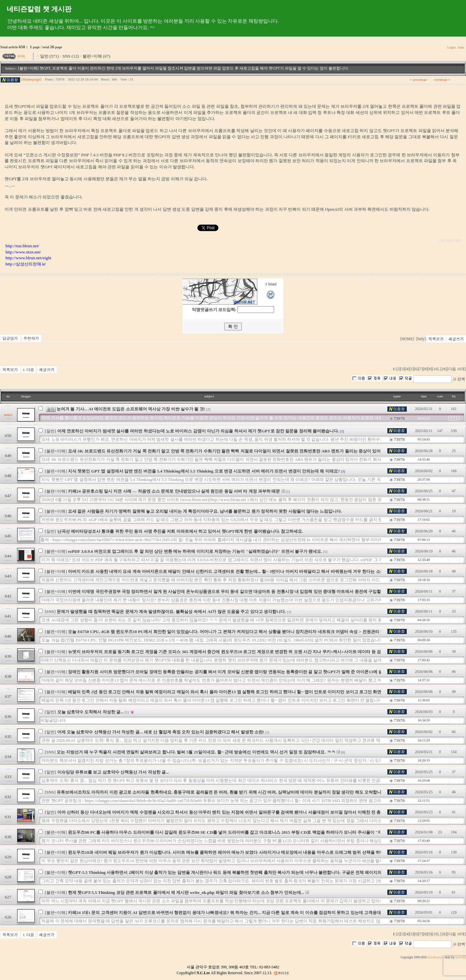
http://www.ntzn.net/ (23, 252)
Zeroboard (435, 957)
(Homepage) (31, 79)
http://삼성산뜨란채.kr (26, 264)
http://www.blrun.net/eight (28, 258)
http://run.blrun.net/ (22, 246)
